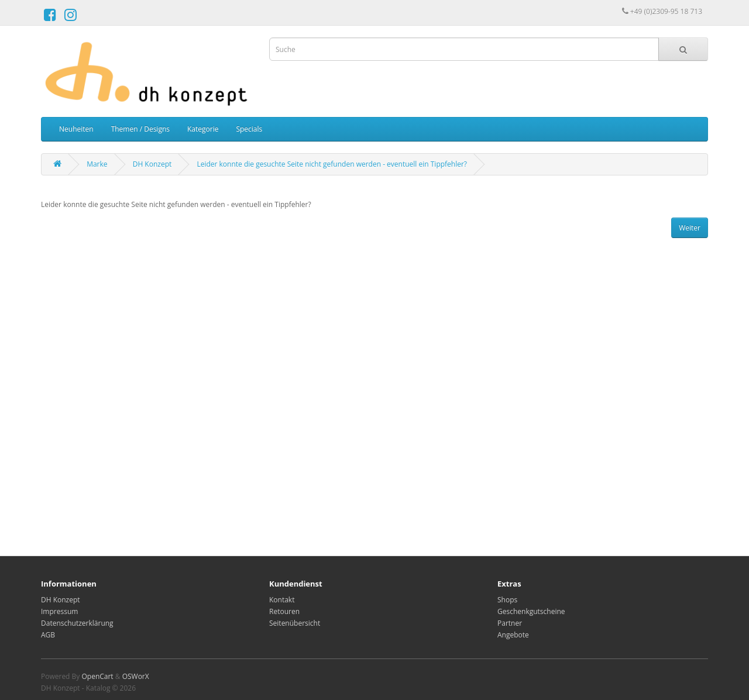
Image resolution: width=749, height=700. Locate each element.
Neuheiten (76, 129)
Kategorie (203, 129)
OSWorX (136, 676)
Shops (507, 600)
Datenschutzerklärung (77, 623)
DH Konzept (152, 164)
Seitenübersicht (295, 623)
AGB (48, 635)
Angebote (513, 635)
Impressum (59, 611)
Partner (510, 623)
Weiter (690, 228)
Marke (97, 164)
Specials (249, 129)
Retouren (284, 611)
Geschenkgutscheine (531, 611)
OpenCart (97, 676)
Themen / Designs (140, 129)
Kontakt (282, 600)
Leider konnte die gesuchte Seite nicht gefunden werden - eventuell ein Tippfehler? (332, 164)
